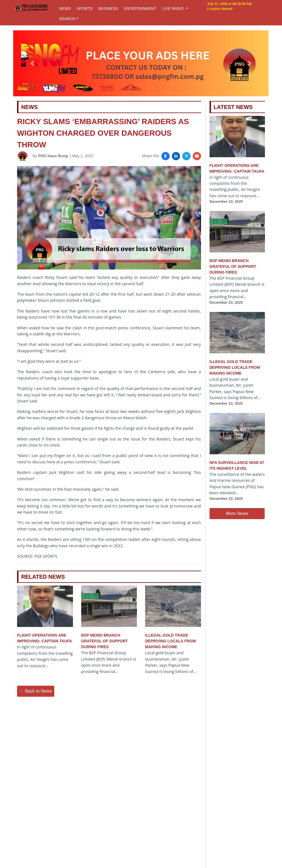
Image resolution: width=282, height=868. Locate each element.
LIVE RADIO (173, 9)
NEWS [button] (65, 9)
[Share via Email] (197, 156)
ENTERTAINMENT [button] (140, 9)
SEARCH (67, 19)
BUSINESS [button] (108, 9)
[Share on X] (186, 156)
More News (237, 513)
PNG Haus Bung (53, 156)
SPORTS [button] (84, 9)
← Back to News (36, 691)
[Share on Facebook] (166, 156)
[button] (32, 63)
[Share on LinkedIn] (176, 156)
